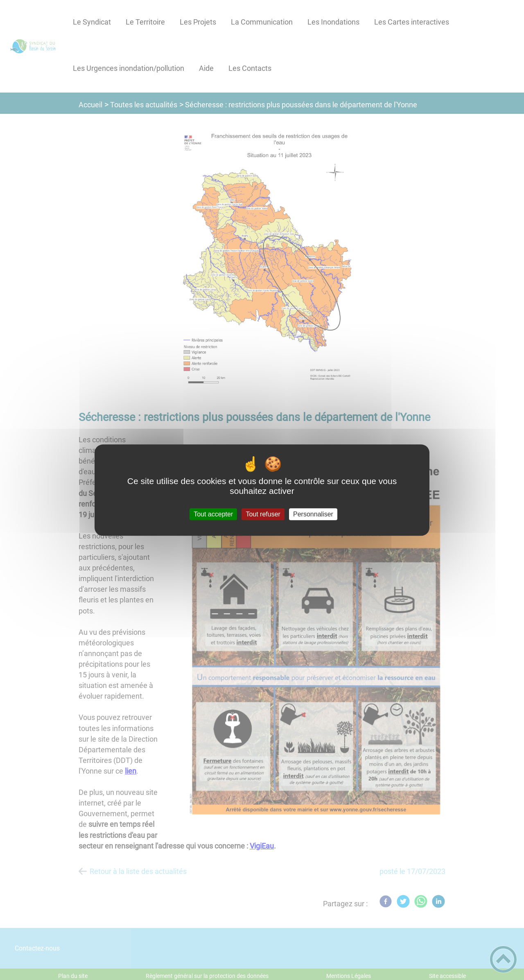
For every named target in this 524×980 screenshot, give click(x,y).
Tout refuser (263, 514)
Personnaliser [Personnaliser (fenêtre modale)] (313, 514)
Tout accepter (213, 514)
